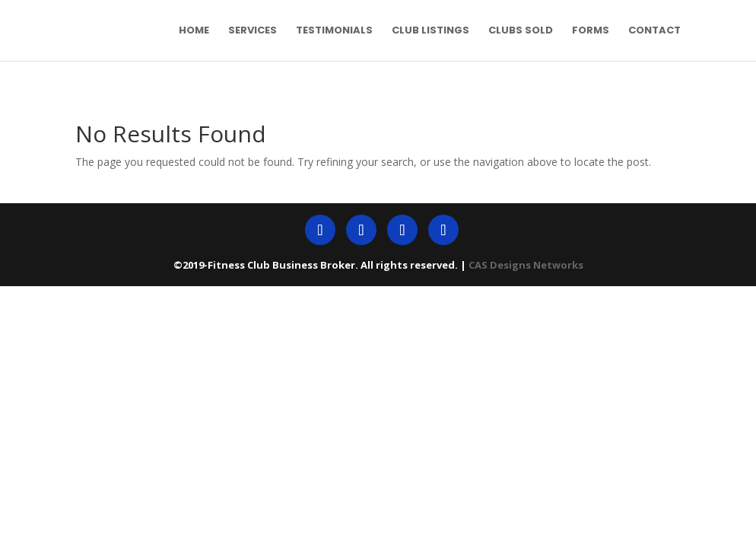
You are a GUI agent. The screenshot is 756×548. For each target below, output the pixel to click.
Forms (591, 31)
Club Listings (430, 31)
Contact (654, 31)
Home (194, 31)
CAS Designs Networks (526, 265)
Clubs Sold (521, 31)
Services (253, 31)
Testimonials (334, 31)
